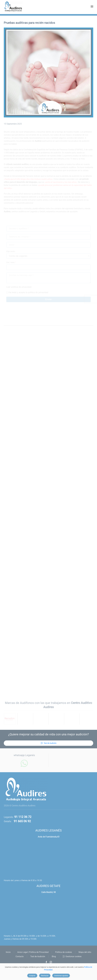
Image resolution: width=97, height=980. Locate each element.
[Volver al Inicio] (13, 6)
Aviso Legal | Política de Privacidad (33, 952)
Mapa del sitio (85, 952)
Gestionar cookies (72, 957)
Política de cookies (64, 952)
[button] (92, 6)
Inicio (8, 952)
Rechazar (45, 976)
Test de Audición (48, 743)
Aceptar (32, 976)
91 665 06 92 (21, 821)
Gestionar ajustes (61, 976)
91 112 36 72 (22, 817)
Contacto (20, 956)
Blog (54, 956)
